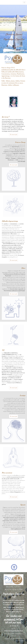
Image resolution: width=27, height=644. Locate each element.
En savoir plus (13, 134)
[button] (16, 566)
